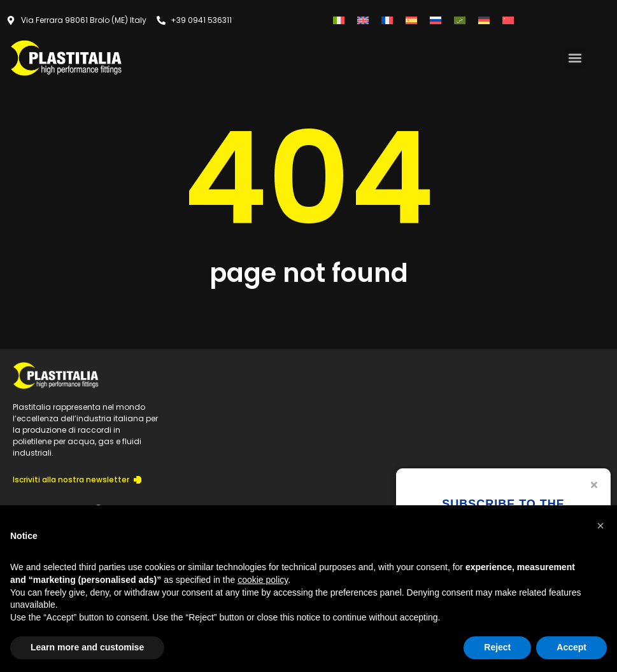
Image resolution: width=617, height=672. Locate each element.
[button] (575, 58)
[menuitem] (339, 20)
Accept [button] (571, 647)
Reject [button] (497, 647)
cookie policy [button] (263, 580)
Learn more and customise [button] (87, 647)
